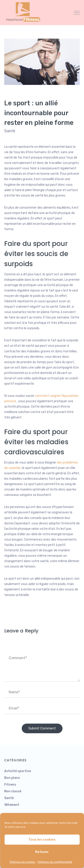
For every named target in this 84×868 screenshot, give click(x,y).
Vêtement (12, 805)
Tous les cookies (42, 839)
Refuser (42, 852)
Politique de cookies (23, 862)
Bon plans (12, 778)
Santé (10, 131)
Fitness (10, 785)
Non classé (13, 791)
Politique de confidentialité (55, 862)
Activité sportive (18, 771)
